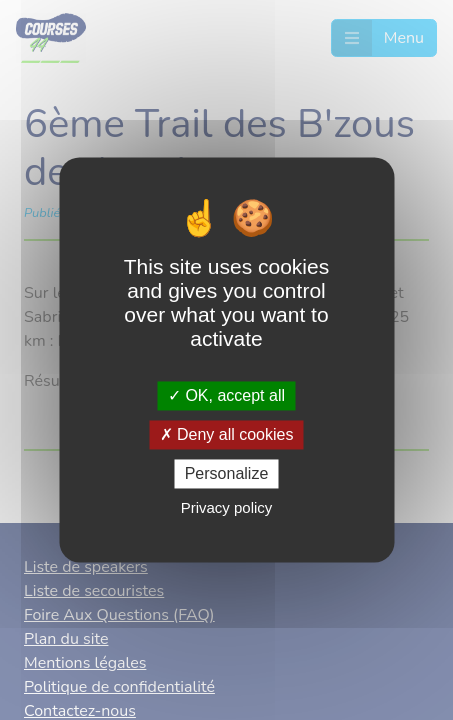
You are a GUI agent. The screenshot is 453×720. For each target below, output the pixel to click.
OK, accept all (226, 395)
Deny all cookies (227, 434)
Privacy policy (227, 508)
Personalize (227, 473)
